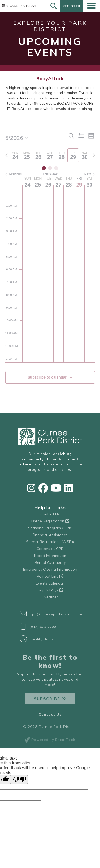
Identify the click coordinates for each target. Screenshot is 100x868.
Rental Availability (50, 562)
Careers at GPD (50, 549)
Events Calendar (50, 583)
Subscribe (47, 699)
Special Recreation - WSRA (50, 542)
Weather (50, 597)
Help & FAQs (50, 590)
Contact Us (50, 514)
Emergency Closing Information (50, 569)
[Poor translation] (19, 779)
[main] (50, 264)
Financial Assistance (50, 535)
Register (71, 6)
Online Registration (50, 521)
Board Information (50, 556)
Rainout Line (50, 576)
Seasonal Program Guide (50, 528)
